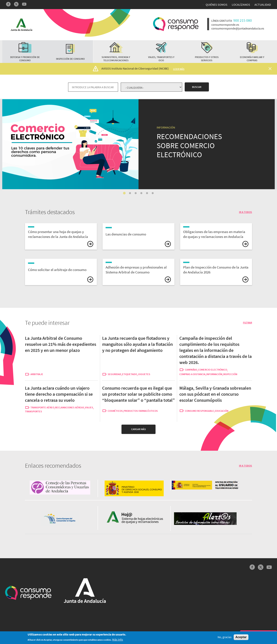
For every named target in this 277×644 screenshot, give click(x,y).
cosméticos (115, 411)
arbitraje (37, 374)
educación (222, 411)
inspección (230, 374)
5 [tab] (147, 193)
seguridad (114, 374)
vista (61, 236)
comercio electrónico (213, 370)
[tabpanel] (138, 144)
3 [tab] (136, 193)
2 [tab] (130, 193)
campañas (191, 370)
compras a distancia (192, 374)
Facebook (8, 4)
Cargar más (138, 429)
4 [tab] (141, 193)
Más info (118, 640)
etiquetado (130, 374)
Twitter (16, 4)
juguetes (144, 374)
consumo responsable (199, 411)
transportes (33, 411)
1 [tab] (124, 193)
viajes (89, 408)
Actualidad (263, 5)
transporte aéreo (42, 408)
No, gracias (225, 638)
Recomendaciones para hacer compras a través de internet (47, 102)
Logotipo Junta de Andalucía (21, 25)
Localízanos (241, 5)
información (214, 374)
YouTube (24, 4)
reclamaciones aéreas (70, 408)
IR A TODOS (245, 212)
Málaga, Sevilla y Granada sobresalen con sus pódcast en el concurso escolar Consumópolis (215, 394)
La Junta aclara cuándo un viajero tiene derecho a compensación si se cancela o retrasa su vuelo (59, 394)
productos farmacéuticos (141, 411)
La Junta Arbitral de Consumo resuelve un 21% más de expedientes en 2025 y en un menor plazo (61, 344)
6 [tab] (153, 193)
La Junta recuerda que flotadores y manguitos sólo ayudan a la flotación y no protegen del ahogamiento (137, 344)
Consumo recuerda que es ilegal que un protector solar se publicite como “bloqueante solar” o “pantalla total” (138, 394)
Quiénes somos (217, 5)
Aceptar (241, 638)
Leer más (179, 69)
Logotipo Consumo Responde (176, 24)
